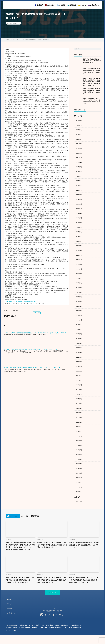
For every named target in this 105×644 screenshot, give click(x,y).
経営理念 (61, 5)
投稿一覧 (36, 313)
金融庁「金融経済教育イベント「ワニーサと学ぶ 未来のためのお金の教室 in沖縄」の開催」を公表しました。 (84, 573)
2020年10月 (79, 376)
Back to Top (52, 586)
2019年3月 (79, 462)
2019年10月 (79, 430)
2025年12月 (79, 130)
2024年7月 (79, 198)
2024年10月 (79, 184)
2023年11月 (79, 234)
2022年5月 (79, 298)
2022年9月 (79, 284)
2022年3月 (79, 307)
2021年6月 (79, 339)
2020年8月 (79, 385)
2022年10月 (79, 280)
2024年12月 (79, 175)
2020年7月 (79, 389)
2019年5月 (79, 453)
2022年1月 (79, 316)
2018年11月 (79, 480)
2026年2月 (79, 125)
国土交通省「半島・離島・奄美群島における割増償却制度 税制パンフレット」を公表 (28, 349)
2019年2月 (79, 467)
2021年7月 (79, 335)
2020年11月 (79, 371)
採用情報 (71, 5)
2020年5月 (79, 398)
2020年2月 (79, 412)
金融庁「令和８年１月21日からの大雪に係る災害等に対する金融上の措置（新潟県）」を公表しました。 (52, 538)
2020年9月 (79, 380)
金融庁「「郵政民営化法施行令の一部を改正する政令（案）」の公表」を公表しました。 (29, 367)
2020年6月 (79, 394)
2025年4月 (79, 162)
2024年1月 (79, 225)
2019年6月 (79, 448)
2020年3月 (79, 407)
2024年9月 (79, 189)
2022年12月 (79, 275)
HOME (9, 592)
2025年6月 (79, 152)
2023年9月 (79, 243)
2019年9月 (79, 435)
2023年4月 (79, 266)
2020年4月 (79, 403)
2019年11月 (79, 426)
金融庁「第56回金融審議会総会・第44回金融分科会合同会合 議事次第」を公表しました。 (92, 61)
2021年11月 (79, 321)
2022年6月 (79, 294)
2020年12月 (79, 366)
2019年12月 (79, 421)
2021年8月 (79, 330)
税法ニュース (16, 23)
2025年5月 (79, 157)
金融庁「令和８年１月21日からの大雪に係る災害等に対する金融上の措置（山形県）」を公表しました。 (52, 573)
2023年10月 (79, 239)
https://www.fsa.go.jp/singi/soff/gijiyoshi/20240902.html (21, 301)
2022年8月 (79, 289)
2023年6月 (79, 257)
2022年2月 (79, 312)
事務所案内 (50, 5)
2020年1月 (79, 417)
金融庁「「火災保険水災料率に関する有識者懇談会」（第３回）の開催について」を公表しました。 (32, 333)
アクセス (10, 597)
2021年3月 (79, 353)
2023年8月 (79, 248)
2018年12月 (79, 476)
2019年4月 (79, 458)
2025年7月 (79, 148)
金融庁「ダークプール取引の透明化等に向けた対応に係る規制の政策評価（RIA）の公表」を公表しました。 (20, 573)
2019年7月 (79, 444)
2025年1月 (79, 171)
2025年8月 (79, 143)
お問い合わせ (94, 5)
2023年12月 (79, 230)
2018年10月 (79, 485)
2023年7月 (79, 253)
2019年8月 (79, 439)
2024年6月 (79, 203)
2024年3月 (79, 216)
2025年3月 (79, 166)
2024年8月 (79, 193)
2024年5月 (79, 207)
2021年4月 (79, 348)
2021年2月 (79, 357)
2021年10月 (79, 325)
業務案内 (39, 5)
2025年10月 (79, 139)
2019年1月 (79, 471)
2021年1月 (79, 362)
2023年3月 (79, 271)
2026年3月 (79, 121)
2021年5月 (79, 344)
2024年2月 (79, 221)
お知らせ (82, 5)
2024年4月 (79, 212)
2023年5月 (79, 262)
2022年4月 (79, 303)
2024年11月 (79, 180)
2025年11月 (79, 134)
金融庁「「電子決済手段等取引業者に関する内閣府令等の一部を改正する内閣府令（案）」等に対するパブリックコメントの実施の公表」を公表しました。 (92, 82)
